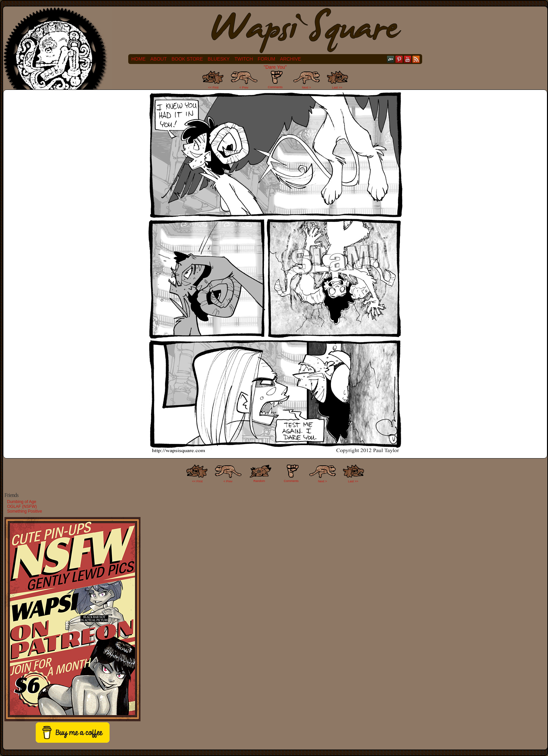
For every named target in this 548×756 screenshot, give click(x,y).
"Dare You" (275, 67)
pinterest (399, 59)
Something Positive (25, 511)
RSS (416, 59)
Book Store (187, 59)
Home (138, 59)
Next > (306, 87)
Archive (290, 59)
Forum (267, 59)
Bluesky (219, 59)
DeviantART (391, 59)
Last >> (337, 87)
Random (259, 481)
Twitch (244, 59)
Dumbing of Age (22, 502)
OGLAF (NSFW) (22, 506)
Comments (275, 80)
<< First (213, 87)
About (159, 59)
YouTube (408, 59)
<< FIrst (197, 481)
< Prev (244, 87)
